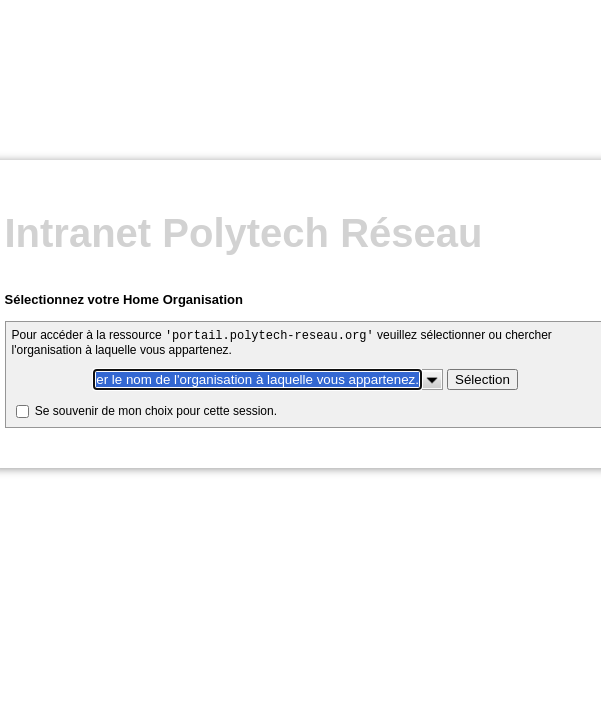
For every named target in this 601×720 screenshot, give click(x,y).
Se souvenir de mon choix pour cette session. (159, 237)
